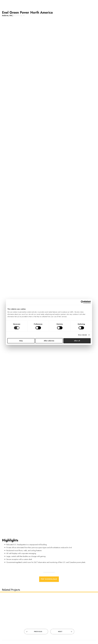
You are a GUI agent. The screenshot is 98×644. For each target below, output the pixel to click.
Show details (82, 335)
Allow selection (49, 341)
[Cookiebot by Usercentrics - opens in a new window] (82, 302)
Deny (21, 341)
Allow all (77, 341)
